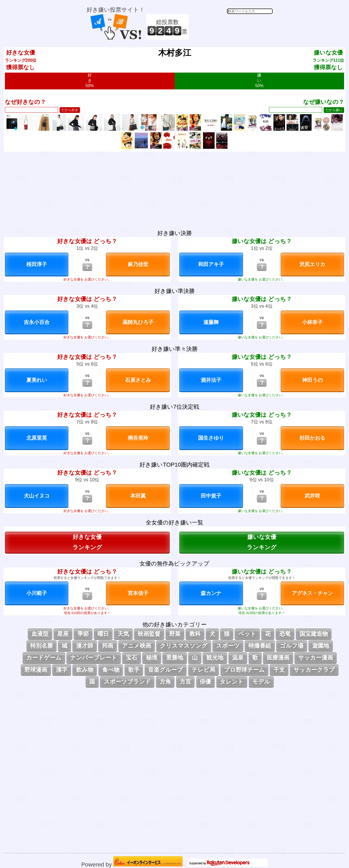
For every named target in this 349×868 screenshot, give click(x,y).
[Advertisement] (231, 27)
